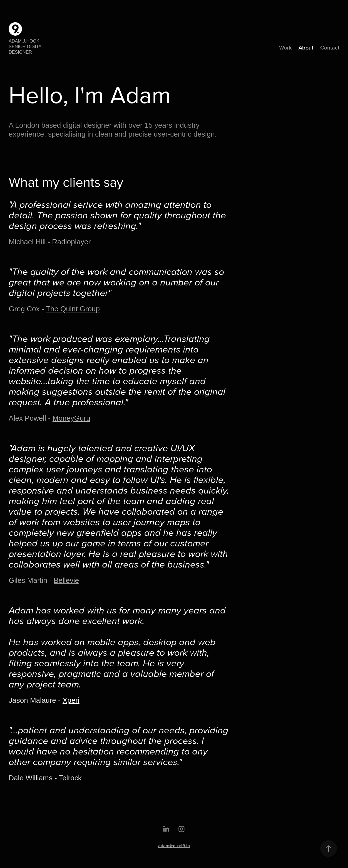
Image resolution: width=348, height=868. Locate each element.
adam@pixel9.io (174, 846)
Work (285, 47)
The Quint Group (73, 309)
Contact (330, 47)
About (306, 47)
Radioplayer (71, 242)
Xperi (71, 700)
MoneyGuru (71, 418)
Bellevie (66, 580)
